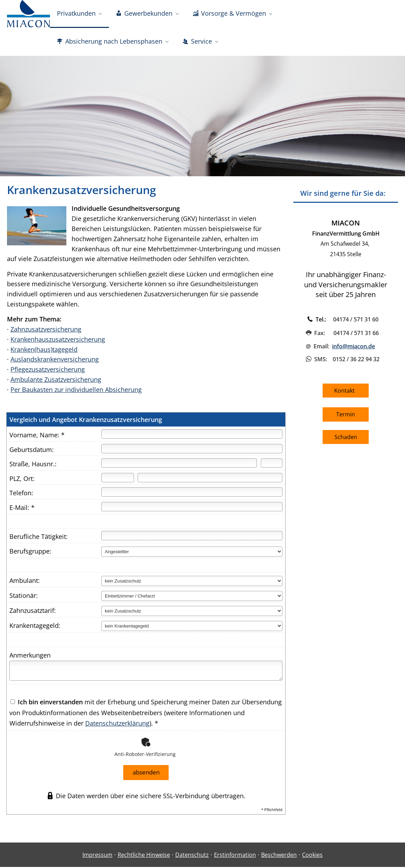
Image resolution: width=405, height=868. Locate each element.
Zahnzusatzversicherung (46, 331)
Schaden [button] (346, 439)
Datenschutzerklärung (117, 725)
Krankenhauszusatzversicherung (58, 341)
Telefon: (21, 495)
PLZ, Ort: (22, 480)
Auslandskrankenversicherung (55, 361)
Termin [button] (346, 416)
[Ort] (210, 479)
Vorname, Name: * (37, 437)
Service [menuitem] (197, 41)
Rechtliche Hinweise (144, 856)
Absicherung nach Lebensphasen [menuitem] (110, 41)
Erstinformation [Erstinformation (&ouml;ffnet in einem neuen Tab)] (235, 856)
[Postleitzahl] (117, 479)
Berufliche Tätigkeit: (39, 538)
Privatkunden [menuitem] (76, 13)
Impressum (97, 856)
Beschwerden (279, 856)
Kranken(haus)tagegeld (44, 351)
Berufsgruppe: (30, 553)
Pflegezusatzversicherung (48, 371)
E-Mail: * (22, 509)
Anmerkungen (30, 657)
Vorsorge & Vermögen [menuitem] (229, 13)
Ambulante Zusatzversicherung (56, 381)
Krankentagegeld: (35, 627)
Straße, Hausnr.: (33, 466)
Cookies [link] (312, 856)
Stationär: (24, 597)
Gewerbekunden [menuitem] (144, 13)
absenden (146, 774)
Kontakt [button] (346, 392)
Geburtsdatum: (32, 451)
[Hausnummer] (272, 465)
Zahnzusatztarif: (33, 612)
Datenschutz (192, 856)
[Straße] (179, 465)
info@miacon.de (354, 348)
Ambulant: (25, 582)
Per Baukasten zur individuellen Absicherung (76, 391)
